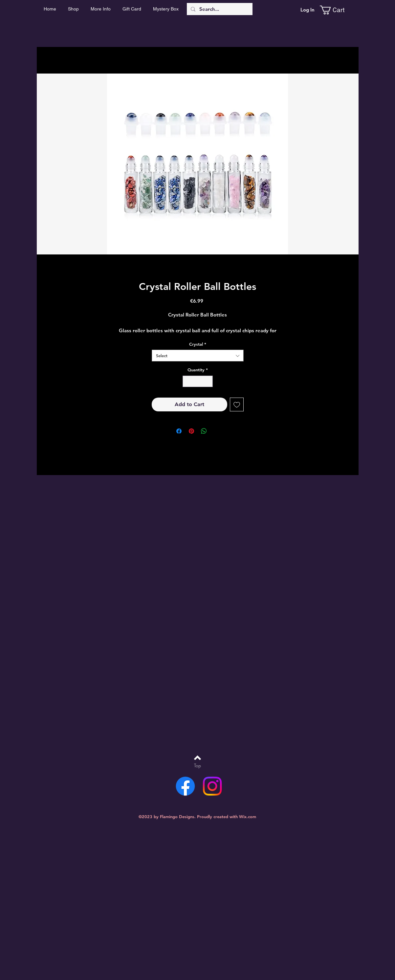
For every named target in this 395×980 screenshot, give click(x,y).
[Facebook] (185, 786)
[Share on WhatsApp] (204, 431)
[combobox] (198, 356)
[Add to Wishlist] (237, 404)
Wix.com (248, 817)
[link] (337, 10)
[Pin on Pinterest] (191, 431)
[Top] (197, 766)
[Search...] (219, 9)
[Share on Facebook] (179, 431)
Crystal (198, 344)
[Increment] (208, 381)
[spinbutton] (197, 381)
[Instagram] (212, 786)
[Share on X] (216, 431)
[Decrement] (187, 381)
